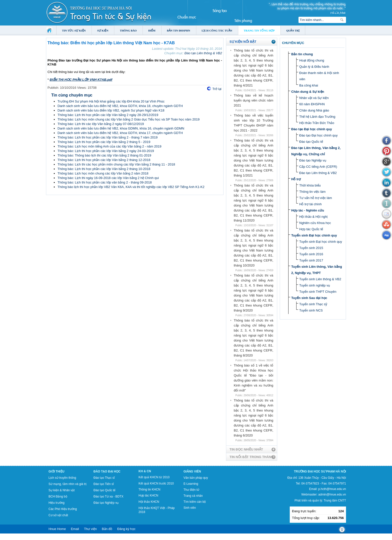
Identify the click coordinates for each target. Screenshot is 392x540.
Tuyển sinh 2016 (311, 254)
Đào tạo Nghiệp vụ (313, 160)
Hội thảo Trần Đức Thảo (317, 123)
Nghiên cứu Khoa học (315, 223)
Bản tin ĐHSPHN (179, 30)
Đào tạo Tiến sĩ (104, 484)
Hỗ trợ (296, 179)
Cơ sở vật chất (58, 515)
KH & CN (145, 471)
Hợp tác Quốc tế (311, 229)
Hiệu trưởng (56, 503)
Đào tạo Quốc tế (311, 142)
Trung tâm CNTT (335, 500)
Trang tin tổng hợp (259, 30)
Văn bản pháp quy (196, 478)
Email (75, 529)
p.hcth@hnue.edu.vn (332, 489)
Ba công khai (309, 85)
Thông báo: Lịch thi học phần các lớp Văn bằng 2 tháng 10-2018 (104, 169)
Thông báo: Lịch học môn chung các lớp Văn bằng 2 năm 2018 (103, 173)
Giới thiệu (56, 471)
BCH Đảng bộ (58, 496)
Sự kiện (103, 30)
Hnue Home (57, 529)
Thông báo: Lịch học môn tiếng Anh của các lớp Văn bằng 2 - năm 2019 (109, 146)
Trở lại (217, 89)
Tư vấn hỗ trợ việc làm (316, 198)
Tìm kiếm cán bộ (195, 502)
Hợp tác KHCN (148, 495)
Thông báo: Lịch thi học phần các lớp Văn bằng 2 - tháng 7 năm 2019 (107, 137)
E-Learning (191, 484)
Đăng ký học (126, 529)
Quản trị (293, 30)
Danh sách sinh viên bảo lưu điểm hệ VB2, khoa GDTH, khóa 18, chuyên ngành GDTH (120, 106)
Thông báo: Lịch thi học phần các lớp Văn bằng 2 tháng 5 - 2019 (104, 142)
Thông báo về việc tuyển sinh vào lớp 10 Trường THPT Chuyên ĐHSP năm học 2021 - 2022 (253, 123)
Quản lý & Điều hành (314, 67)
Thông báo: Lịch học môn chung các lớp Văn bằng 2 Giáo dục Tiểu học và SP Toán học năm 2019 (128, 119)
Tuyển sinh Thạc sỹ (313, 304)
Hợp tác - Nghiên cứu (308, 210)
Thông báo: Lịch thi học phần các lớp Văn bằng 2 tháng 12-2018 (104, 160)
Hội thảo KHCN (149, 502)
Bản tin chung (302, 54)
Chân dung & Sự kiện (308, 92)
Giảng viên (192, 471)
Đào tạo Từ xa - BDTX (108, 496)
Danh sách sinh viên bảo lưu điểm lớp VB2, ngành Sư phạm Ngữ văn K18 (111, 110)
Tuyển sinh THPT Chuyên (318, 292)
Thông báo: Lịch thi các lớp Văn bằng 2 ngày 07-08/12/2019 (101, 124)
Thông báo (128, 30)
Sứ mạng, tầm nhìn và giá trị (67, 484)
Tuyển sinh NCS (311, 310)
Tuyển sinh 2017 (311, 260)
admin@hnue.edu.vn (332, 494)
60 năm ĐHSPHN (312, 104)
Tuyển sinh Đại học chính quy (314, 235)
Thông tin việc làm (312, 192)
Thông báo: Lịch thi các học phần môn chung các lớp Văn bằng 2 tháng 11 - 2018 (116, 164)
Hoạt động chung (312, 60)
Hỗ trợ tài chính (310, 204)
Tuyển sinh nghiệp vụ (315, 285)
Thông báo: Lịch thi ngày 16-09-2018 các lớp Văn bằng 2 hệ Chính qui (108, 178)
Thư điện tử (191, 490)
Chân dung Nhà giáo (314, 110)
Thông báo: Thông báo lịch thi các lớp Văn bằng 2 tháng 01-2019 (104, 155)
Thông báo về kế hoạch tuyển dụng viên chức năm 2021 (253, 100)
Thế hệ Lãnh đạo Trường (317, 117)
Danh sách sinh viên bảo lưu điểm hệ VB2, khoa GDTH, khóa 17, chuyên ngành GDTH (120, 133)
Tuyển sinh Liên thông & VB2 (320, 279)
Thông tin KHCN (149, 489)
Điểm (152, 30)
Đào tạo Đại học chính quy (312, 129)
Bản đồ (107, 529)
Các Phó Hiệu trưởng (63, 509)
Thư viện (90, 529)
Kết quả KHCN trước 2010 (156, 483)
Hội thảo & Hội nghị (313, 217)
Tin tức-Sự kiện (74, 30)
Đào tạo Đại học (107, 471)
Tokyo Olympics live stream (18, 538)
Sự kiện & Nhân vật (62, 490)
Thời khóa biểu (310, 185)
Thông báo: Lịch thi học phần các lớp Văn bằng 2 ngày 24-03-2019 (106, 151)
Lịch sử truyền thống (62, 478)
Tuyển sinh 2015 (311, 248)
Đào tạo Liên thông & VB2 (203, 53)
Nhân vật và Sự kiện (314, 98)
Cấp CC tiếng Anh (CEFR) (318, 167)
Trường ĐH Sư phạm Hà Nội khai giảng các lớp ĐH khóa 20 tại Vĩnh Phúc (111, 101)
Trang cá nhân (193, 496)
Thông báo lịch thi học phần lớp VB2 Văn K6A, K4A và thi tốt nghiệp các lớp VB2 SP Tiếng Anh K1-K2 (131, 187)
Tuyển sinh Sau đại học (309, 298)
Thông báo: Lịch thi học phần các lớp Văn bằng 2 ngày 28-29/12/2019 (108, 115)
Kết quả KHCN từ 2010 (154, 477)
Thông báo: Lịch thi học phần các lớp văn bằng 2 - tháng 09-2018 (105, 182)
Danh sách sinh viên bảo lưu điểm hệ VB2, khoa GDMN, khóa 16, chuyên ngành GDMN (121, 128)
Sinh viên (190, 508)
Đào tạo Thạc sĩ (104, 478)
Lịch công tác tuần (217, 30)
